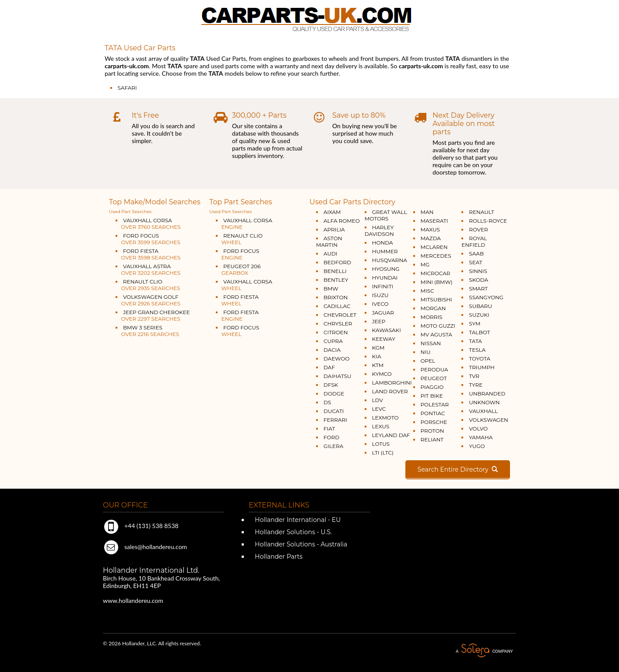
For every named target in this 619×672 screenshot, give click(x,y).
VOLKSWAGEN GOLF (148, 300)
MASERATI (434, 221)
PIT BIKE (432, 396)
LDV (378, 400)
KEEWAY (384, 339)
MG (425, 264)
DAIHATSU (338, 376)
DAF (329, 367)
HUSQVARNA (390, 260)
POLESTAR (435, 404)
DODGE (334, 394)
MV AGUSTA (436, 334)
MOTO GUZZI (438, 326)
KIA (377, 356)
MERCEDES (436, 256)
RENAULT (481, 212)
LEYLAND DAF (391, 435)
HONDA (383, 243)
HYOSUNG (386, 269)
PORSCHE (434, 422)
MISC (427, 291)
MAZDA (431, 238)
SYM (475, 324)
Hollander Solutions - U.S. (292, 532)
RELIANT (432, 439)
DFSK (331, 385)
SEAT (475, 262)
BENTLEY (336, 280)
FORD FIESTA (148, 254)
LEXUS (381, 426)
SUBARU (480, 306)
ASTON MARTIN (329, 241)
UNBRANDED (487, 394)
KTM (378, 365)
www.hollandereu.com (133, 600)
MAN (427, 212)
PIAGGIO (432, 387)
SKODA (478, 280)
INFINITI (383, 286)
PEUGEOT (434, 378)
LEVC (379, 409)
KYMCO (382, 374)
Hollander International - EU (297, 520)
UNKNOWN (484, 402)
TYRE (476, 385)
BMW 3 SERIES (147, 331)
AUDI (330, 254)
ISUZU (380, 295)
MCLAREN (434, 247)
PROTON (433, 431)
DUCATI (334, 411)
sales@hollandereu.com (145, 547)
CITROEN (336, 332)
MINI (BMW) (437, 282)
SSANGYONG (486, 297)
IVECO (380, 304)
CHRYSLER (338, 324)
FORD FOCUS (148, 239)
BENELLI (335, 271)
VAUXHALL (483, 411)
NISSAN (431, 343)
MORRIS (432, 317)
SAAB (476, 254)
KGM (378, 348)
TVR (474, 376)
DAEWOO (337, 359)
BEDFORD (337, 262)
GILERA (333, 446)
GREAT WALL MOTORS (386, 215)
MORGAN (433, 308)
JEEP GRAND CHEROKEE (153, 315)
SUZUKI (479, 315)
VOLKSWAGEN (488, 420)
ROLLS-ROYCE (488, 221)
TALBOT (479, 332)
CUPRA (333, 341)
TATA (475, 341)
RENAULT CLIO (148, 285)
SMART (478, 289)
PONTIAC (433, 413)
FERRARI (335, 420)
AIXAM (332, 212)
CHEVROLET (340, 315)
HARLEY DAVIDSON (379, 231)
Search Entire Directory (458, 469)
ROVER (478, 229)
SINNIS (478, 271)
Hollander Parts (278, 556)
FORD (331, 437)
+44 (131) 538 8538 (141, 526)
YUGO (477, 446)
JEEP (379, 321)
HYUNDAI (385, 278)
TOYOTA (480, 359)
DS (327, 402)
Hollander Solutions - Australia (300, 544)
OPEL (428, 361)
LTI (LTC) (383, 453)
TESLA (477, 350)
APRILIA (334, 229)
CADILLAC (337, 306)
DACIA (332, 350)
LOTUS (381, 444)
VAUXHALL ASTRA (148, 269)
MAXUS (430, 229)
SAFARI (127, 88)
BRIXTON (336, 297)
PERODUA (434, 369)
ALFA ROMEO (342, 221)
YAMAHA (481, 437)
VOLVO (478, 429)
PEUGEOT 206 (238, 269)
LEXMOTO (385, 418)
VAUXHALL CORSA (148, 224)
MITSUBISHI (436, 299)
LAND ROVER (390, 391)
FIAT (329, 429)
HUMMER (385, 251)
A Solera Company (484, 651)
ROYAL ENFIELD (474, 241)
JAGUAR (383, 313)
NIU (426, 352)
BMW (331, 289)
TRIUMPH (482, 367)
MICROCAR (436, 273)
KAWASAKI (387, 330)
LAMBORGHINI (392, 383)
